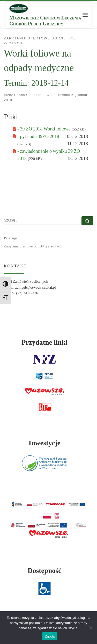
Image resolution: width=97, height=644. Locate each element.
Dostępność (45, 571)
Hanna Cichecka (28, 95)
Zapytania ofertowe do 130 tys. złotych (33, 246)
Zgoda (50, 636)
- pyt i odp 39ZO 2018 (38, 136)
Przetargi (10, 238)
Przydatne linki (44, 342)
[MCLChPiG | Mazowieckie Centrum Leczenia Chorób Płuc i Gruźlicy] (19, 8)
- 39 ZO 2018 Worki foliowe (44, 129)
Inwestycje (44, 443)
